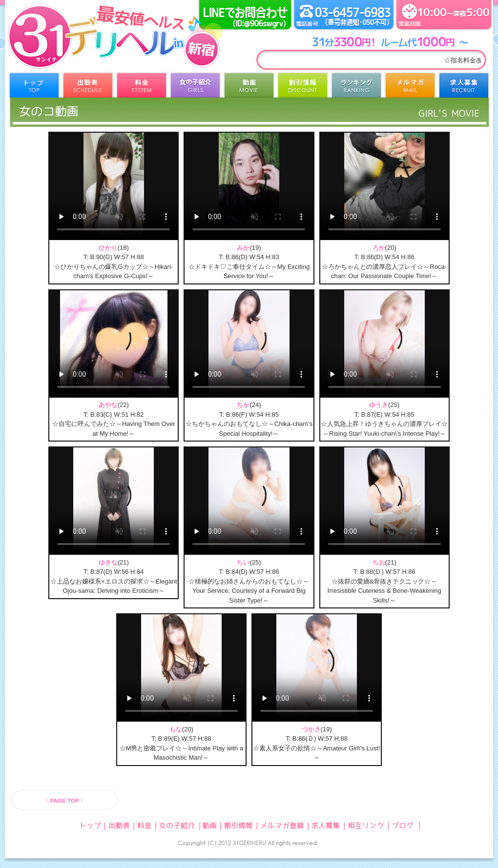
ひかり (108, 248)
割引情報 (303, 88)
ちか (243, 405)
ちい (243, 562)
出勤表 (88, 88)
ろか (379, 248)
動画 (249, 88)
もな (176, 729)
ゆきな (108, 562)
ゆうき (379, 405)
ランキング (356, 88)
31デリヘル (85, 49)
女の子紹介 (195, 88)
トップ (34, 88)
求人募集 (464, 88)
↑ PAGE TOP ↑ (64, 800)
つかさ (311, 729)
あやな (108, 405)
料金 (142, 88)
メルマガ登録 (410, 88)
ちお (379, 562)
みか (243, 248)
